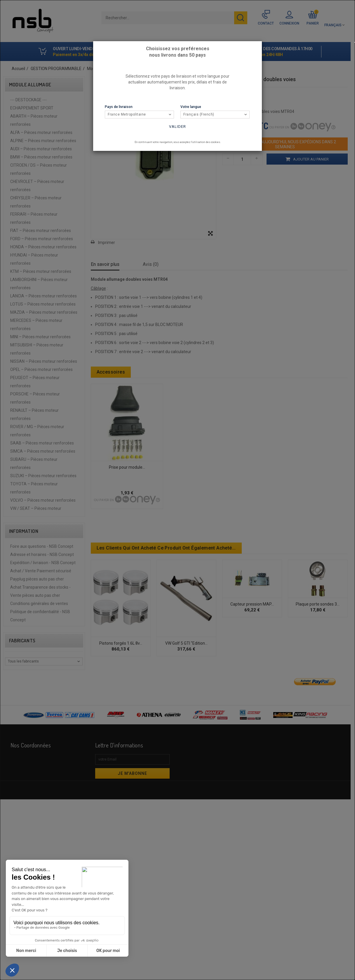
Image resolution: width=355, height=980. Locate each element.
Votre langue (191, 107)
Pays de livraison (119, 107)
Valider (178, 127)
